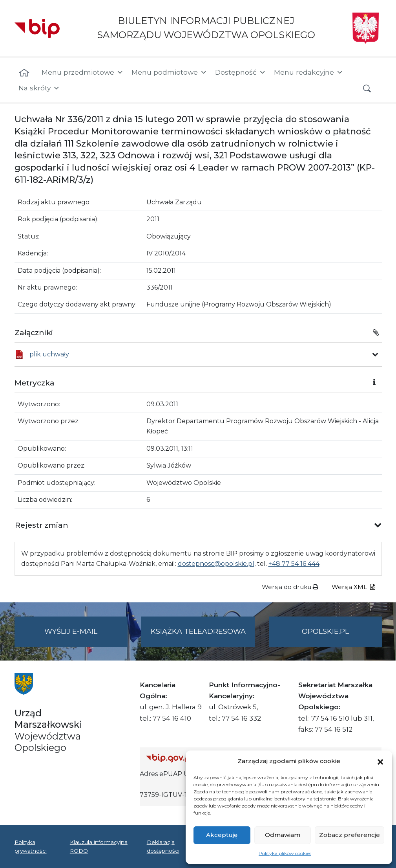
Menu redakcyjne (309, 72)
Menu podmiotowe (169, 72)
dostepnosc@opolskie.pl (216, 564)
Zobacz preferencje (349, 835)
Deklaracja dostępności (163, 846)
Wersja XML (353, 587)
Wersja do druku (290, 587)
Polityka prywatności (31, 846)
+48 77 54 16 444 (294, 564)
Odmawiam (283, 835)
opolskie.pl (325, 631)
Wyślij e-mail (86, 636)
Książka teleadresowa (198, 631)
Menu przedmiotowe (83, 72)
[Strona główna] (24, 73)
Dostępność (241, 72)
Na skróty (39, 88)
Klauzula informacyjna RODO (99, 846)
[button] (380, 761)
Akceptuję (222, 835)
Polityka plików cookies (285, 853)
